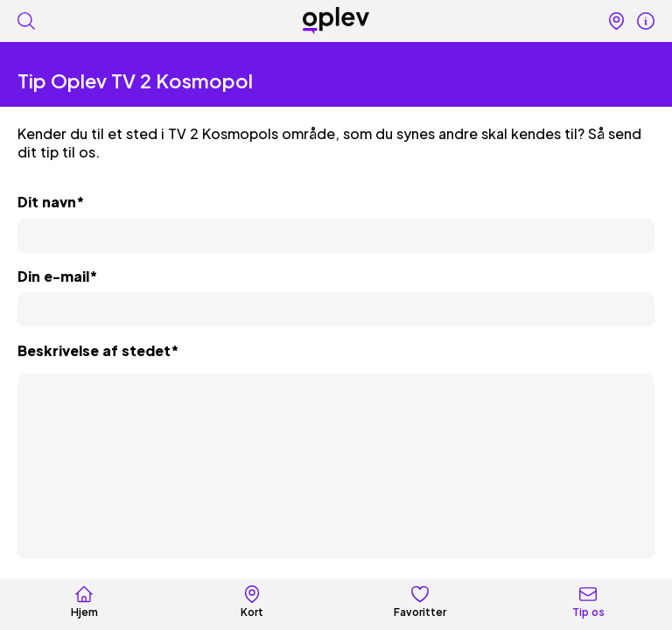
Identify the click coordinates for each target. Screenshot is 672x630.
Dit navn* (51, 202)
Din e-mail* (57, 276)
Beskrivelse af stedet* (98, 350)
